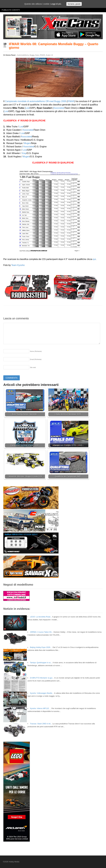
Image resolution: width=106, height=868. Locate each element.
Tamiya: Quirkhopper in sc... (41, 663)
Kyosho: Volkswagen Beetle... (42, 693)
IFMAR (42, 55)
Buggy (32, 55)
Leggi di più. (56, 4)
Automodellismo (23, 55)
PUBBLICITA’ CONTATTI (11, 10)
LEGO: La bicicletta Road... (41, 617)
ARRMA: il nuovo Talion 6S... (41, 632)
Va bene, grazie (74, 4)
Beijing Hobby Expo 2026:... (41, 647)
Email (36, 359)
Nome (36, 351)
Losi (27, 108)
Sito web (33, 367)
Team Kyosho (18, 265)
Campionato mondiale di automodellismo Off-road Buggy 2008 (36, 101)
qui (94, 259)
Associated (59, 108)
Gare (37, 55)
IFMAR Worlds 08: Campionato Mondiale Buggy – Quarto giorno (54, 46)
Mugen (27, 143)
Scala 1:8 (49, 55)
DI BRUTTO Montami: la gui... (42, 678)
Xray (24, 153)
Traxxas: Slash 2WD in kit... (41, 724)
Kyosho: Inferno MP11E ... (40, 708)
